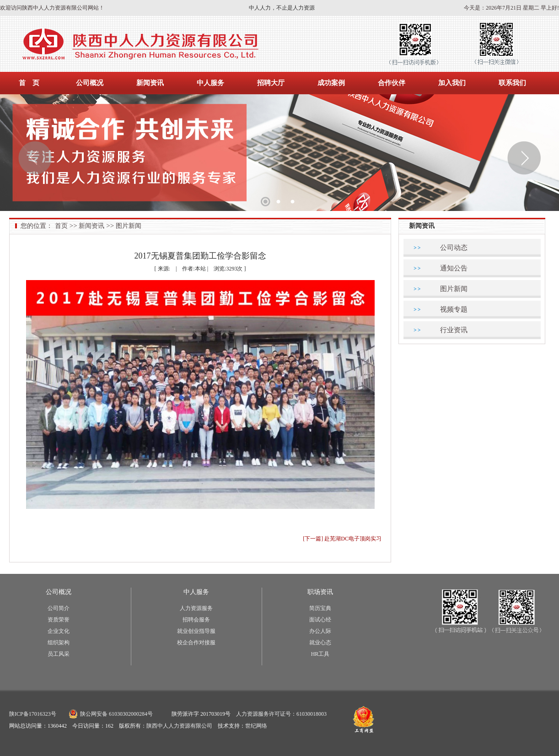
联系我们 (512, 83)
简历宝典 (320, 608)
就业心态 (320, 643)
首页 (61, 226)
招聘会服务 (196, 620)
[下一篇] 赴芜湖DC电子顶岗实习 (342, 539)
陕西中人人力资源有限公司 (179, 726)
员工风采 (59, 654)
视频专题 (454, 309)
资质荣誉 (59, 620)
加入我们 (452, 83)
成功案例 (331, 83)
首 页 (29, 83)
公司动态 (454, 248)
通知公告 (454, 268)
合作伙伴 (392, 83)
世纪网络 (256, 726)
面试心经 (320, 620)
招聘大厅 (271, 83)
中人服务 (210, 83)
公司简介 (59, 608)
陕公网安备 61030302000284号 (116, 714)
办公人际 (320, 631)
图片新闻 (129, 226)
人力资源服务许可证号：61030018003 (281, 714)
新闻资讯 (150, 83)
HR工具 (320, 654)
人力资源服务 (196, 608)
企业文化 (59, 631)
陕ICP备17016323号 (33, 714)
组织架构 (59, 643)
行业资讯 (454, 330)
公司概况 (90, 83)
